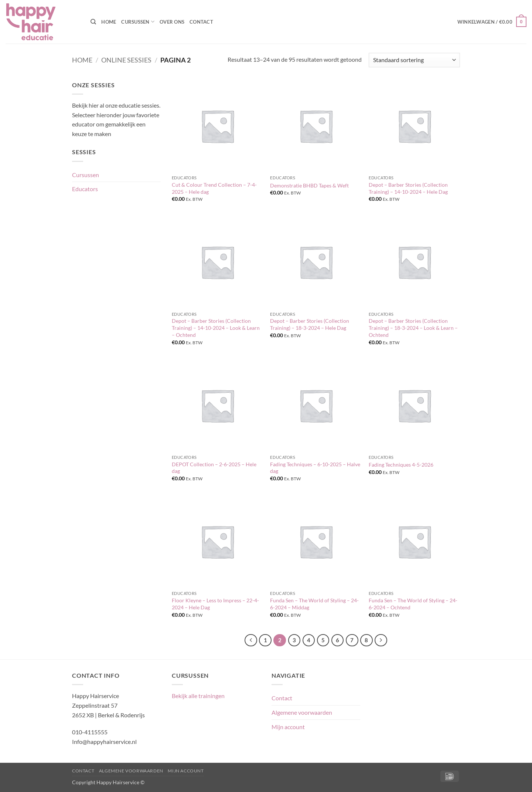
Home (109, 22)
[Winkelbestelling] (414, 60)
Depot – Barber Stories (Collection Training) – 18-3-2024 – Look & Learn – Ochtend (413, 328)
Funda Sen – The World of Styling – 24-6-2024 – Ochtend (413, 604)
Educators (85, 189)
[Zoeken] (93, 22)
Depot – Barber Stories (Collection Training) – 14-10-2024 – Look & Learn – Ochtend (216, 328)
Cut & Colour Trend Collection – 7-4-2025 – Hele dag (214, 188)
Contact (201, 22)
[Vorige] (251, 640)
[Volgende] (381, 640)
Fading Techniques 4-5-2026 (401, 465)
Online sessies (126, 60)
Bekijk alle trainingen (198, 696)
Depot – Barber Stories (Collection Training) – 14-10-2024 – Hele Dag (408, 188)
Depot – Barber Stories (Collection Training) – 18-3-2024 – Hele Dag (310, 324)
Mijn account (288, 727)
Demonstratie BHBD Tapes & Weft (309, 185)
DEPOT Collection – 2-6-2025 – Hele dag (214, 468)
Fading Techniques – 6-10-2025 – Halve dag (315, 468)
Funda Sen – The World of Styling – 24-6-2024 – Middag (314, 604)
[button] (492, 22)
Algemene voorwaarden (302, 712)
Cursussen (138, 22)
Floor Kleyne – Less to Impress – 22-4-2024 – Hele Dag (215, 604)
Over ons (172, 22)
